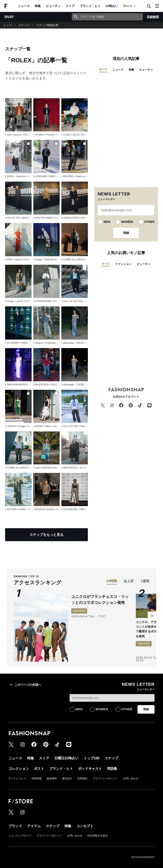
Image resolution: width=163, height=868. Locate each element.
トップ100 (92, 758)
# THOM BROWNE (42, 301)
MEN (107, 222)
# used (8, 135)
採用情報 (37, 778)
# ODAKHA (11, 426)
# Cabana (38, 343)
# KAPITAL (84, 218)
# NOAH (22, 509)
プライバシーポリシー (105, 778)
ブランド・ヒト (90, 6)
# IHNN (9, 260)
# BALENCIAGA (41, 385)
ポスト (39, 769)
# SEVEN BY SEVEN (43, 509)
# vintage (38, 260)
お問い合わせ (131, 778)
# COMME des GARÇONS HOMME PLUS (81, 260)
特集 (38, 6)
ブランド (15, 826)
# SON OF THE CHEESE (17, 218)
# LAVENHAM (40, 176)
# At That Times (76, 301)
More (130, 6)
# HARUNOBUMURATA (16, 385)
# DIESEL (80, 343)
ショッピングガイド (20, 836)
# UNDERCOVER (70, 218)
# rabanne (18, 260)
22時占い (112, 6)
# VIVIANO (39, 135)
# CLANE (66, 135)
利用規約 (82, 778)
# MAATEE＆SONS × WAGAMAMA (57, 468)
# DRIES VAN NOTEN (58, 176)
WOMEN (127, 222)
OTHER (149, 222)
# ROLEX (27, 135)
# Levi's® (19, 301)
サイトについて (17, 778)
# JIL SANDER (12, 343)
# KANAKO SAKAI (42, 426)
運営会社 (67, 778)
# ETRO (28, 301)
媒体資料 (52, 778)
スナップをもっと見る (46, 535)
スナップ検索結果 (47, 25)
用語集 (112, 769)
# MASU (24, 343)
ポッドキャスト (90, 769)
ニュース (24, 6)
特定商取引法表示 (98, 836)
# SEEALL (10, 176)
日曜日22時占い (66, 758)
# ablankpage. (68, 343)
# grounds (17, 135)
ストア (70, 6)
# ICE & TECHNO (70, 426)
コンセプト (85, 826)
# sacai (55, 426)
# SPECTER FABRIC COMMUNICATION (53, 218)
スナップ (24, 25)
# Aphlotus (21, 176)
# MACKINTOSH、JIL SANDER (76, 468)
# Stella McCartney (52, 260)
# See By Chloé (79, 135)
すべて (103, 69)
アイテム (34, 826)
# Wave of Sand (87, 426)
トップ (8, 25)
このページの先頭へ (25, 685)
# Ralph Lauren (81, 176)
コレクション (19, 769)
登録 (126, 233)
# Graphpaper (50, 343)
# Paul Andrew (30, 260)
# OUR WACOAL (69, 509)
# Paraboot (50, 135)
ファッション (123, 264)
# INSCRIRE (67, 176)
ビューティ (53, 6)
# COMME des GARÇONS (18, 468)
